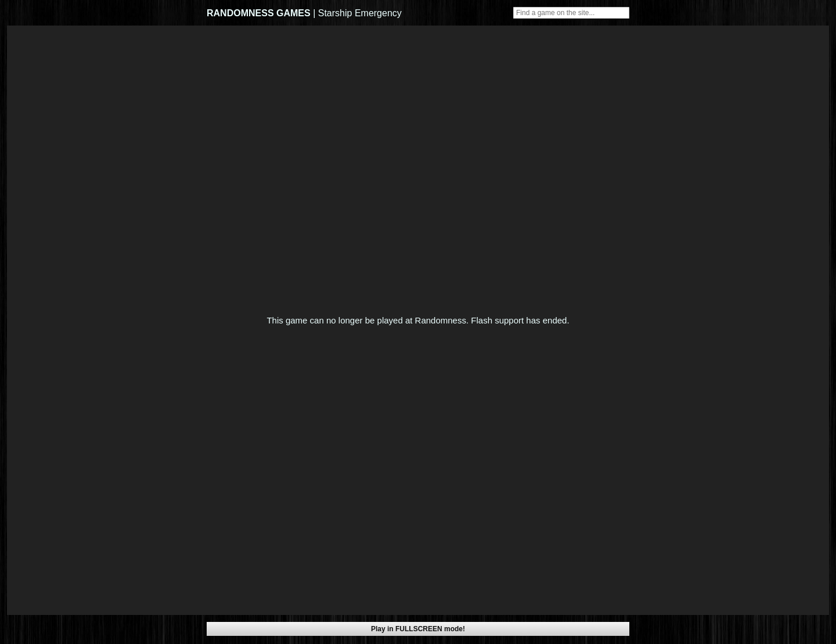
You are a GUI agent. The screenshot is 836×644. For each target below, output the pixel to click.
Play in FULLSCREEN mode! (418, 629)
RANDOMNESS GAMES (259, 13)
